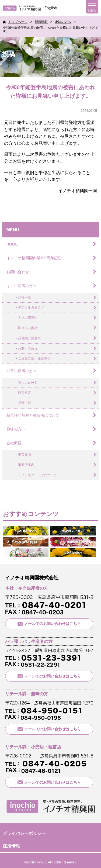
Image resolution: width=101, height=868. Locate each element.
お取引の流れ (28, 348)
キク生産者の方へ (22, 286)
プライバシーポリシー (24, 833)
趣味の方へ (16, 429)
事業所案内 (26, 465)
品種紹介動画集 (29, 338)
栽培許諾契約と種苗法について (33, 415)
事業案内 (25, 455)
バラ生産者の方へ (22, 371)
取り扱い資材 (28, 328)
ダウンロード (28, 383)
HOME (12, 244)
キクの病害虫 (28, 318)
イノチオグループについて (37, 475)
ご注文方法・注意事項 (34, 358)
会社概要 (14, 443)
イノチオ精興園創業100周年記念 (34, 258)
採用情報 (11, 846)
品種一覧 (25, 298)
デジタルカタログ (31, 307)
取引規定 (25, 393)
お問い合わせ (18, 272)
